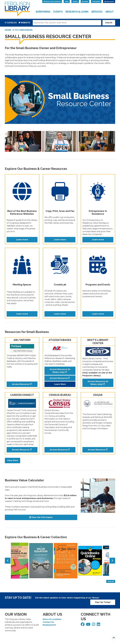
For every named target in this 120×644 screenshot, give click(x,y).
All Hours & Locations (52, 1)
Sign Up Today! (103, 602)
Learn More (60, 384)
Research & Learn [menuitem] (77, 12)
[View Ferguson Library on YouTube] (89, 625)
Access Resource (21, 384)
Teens (75, 1)
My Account (109, 1)
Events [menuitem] (58, 12)
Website (25, 23)
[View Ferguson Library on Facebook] (83, 625)
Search (109, 23)
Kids (67, 1)
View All (111, 582)
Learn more (22, 240)
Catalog (12, 23)
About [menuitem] (110, 12)
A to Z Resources (23, 30)
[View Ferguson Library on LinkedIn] (99, 625)
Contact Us (48, 622)
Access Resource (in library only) (60, 371)
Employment (49, 625)
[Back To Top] (114, 638)
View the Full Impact (41, 517)
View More (13, 460)
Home (8, 30)
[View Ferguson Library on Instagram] (94, 625)
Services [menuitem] (97, 12)
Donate (85, 1)
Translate (96, 1)
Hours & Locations (52, 619)
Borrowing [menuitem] (43, 12)
